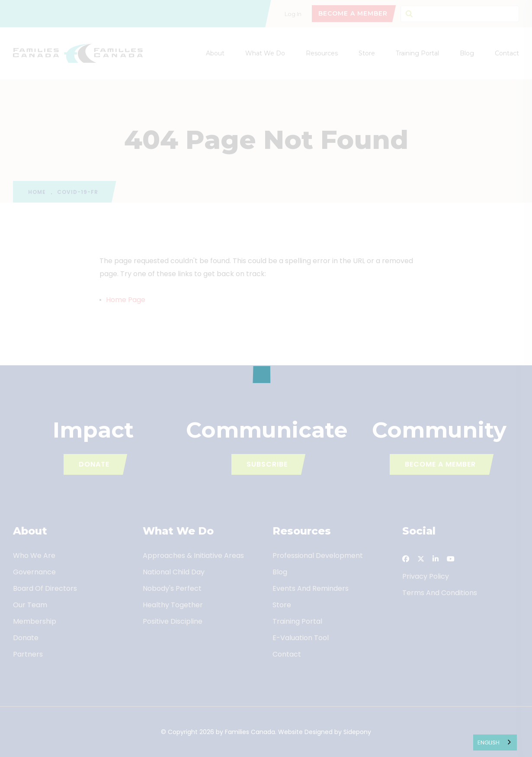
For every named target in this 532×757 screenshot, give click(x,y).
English (489, 743)
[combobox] (495, 743)
